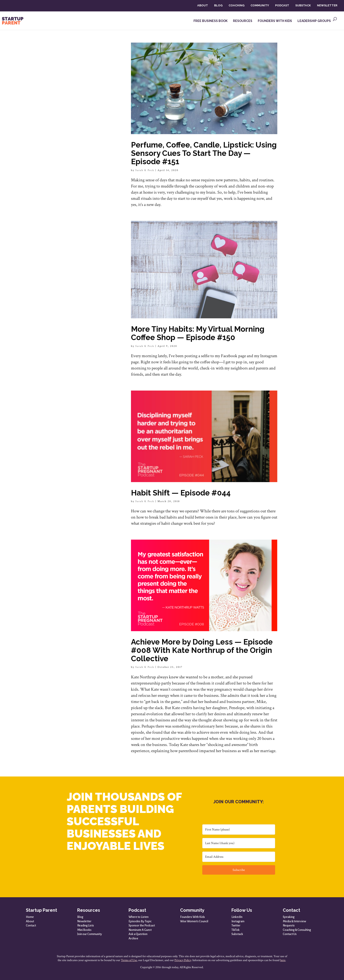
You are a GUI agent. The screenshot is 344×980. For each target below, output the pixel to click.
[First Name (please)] (239, 830)
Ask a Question (138, 934)
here (283, 960)
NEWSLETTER (327, 5)
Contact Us (290, 934)
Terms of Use (129, 960)
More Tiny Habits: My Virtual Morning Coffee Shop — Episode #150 (198, 333)
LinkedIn (237, 917)
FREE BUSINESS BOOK (211, 21)
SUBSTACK (303, 5)
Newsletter (84, 921)
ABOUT (203, 5)
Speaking (289, 917)
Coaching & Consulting (297, 930)
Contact (31, 925)
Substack (237, 934)
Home (30, 917)
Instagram (238, 921)
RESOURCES (243, 21)
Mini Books (84, 930)
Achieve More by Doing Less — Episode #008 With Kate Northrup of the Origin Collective (202, 650)
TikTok (236, 930)
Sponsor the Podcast (142, 925)
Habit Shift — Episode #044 (181, 493)
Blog (80, 917)
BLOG (218, 5)
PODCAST (282, 5)
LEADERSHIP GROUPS (314, 21)
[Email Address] (239, 857)
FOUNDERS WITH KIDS (275, 21)
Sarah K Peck (145, 170)
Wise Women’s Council (194, 921)
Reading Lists (86, 925)
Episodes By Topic (140, 921)
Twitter (236, 925)
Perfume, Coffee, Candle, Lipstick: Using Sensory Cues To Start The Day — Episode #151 (204, 153)
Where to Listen (139, 917)
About (30, 921)
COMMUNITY (260, 5)
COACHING (236, 5)
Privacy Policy (183, 960)
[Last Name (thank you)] (239, 843)
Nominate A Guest (140, 930)
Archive (133, 938)
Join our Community (90, 934)
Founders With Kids (193, 917)
